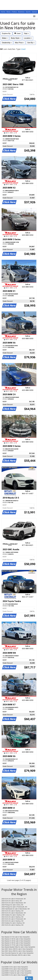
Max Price (19, 43)
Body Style (16, 38)
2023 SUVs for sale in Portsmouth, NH (14, 919)
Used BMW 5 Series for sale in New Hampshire (16, 973)
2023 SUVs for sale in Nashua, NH (12, 921)
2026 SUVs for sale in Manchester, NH (14, 903)
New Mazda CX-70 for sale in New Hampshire (16, 945)
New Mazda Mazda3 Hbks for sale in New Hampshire (18, 947)
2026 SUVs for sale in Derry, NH (12, 901)
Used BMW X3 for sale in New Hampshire (15, 967)
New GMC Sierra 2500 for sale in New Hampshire (17, 951)
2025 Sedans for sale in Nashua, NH (13, 915)
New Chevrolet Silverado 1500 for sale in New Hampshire (16, 955)
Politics (14, 12)
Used (17, 33)
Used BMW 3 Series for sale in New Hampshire (16, 971)
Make (5, 38)
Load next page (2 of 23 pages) (19, 880)
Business (22, 12)
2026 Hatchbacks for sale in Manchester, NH (16, 909)
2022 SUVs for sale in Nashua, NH (12, 925)
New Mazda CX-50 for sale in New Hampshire (16, 939)
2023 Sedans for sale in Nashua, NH (13, 923)
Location (28, 38)
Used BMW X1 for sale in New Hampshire (15, 975)
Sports (28, 12)
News (9, 12)
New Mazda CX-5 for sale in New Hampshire (16, 937)
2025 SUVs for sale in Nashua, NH (12, 911)
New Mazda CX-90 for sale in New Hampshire (16, 943)
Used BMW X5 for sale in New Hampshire (15, 969)
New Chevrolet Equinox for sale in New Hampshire (17, 953)
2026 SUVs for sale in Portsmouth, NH (14, 899)
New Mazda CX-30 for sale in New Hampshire (16, 941)
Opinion (34, 12)
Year (26, 33)
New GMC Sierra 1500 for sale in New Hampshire (17, 949)
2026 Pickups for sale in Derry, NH (12, 905)
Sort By (31, 43)
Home (3, 12)
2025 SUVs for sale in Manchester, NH (14, 913)
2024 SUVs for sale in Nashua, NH (12, 917)
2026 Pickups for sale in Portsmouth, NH (14, 907)
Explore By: (6, 33)
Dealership (7, 43)
